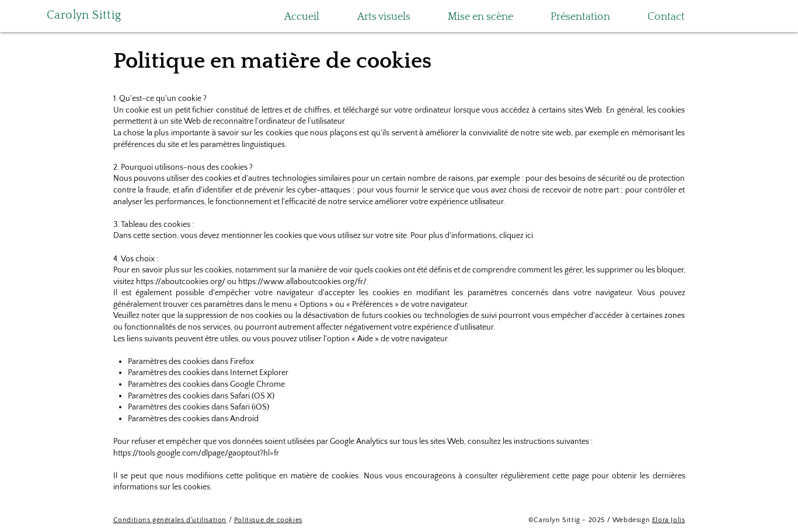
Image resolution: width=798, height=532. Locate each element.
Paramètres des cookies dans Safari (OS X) (201, 396)
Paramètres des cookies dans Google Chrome (206, 384)
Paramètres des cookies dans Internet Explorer (208, 373)
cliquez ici (516, 236)
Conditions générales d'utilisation (170, 520)
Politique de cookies (268, 520)
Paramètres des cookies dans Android (193, 419)
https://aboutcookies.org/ (181, 282)
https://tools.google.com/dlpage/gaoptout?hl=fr (196, 453)
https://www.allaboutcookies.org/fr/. (303, 282)
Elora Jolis (669, 520)
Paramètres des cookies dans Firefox (191, 362)
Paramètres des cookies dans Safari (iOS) (198, 407)
